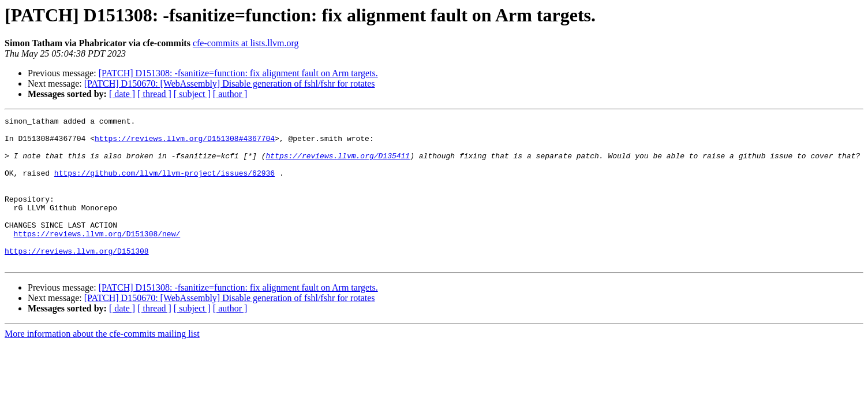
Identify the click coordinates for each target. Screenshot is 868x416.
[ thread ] (154, 94)
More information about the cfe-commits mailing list (102, 363)
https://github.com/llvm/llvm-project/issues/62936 (164, 185)
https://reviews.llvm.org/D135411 (338, 164)
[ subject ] (192, 94)
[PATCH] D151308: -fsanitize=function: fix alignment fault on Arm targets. (238, 73)
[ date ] (122, 94)
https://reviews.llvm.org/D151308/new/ (97, 258)
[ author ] (230, 94)
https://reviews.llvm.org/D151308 (77, 278)
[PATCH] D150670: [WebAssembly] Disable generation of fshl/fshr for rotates (230, 83)
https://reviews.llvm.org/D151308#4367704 (185, 143)
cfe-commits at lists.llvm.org (246, 43)
